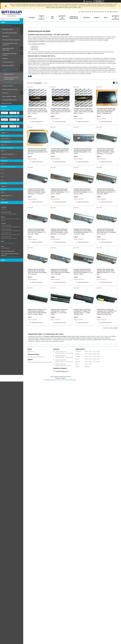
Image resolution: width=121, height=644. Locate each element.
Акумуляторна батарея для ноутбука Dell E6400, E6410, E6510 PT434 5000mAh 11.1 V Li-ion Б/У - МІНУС (60, 191)
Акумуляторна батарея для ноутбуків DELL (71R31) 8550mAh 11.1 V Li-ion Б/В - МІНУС (59, 312)
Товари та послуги (6, 26)
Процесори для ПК (7, 29)
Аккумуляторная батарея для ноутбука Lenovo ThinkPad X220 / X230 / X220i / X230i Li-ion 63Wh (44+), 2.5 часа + (84, 111)
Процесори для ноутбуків (9, 33)
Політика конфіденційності (70, 380)
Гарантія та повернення (74, 18)
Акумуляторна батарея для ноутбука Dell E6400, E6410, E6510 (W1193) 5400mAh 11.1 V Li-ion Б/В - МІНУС (37, 231)
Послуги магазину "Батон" (10, 100)
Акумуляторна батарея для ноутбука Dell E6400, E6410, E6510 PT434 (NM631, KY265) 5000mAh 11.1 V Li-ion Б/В (60, 231)
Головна (32, 18)
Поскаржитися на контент (56, 380)
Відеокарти (5, 36)
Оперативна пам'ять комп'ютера (8, 49)
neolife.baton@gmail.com (8, 243)
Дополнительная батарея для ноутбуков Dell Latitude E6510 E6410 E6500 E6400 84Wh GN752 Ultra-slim (38, 151)
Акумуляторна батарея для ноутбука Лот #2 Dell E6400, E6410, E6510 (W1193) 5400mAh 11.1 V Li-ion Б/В (60, 272)
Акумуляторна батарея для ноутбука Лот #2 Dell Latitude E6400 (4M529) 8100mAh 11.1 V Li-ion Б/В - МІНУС (83, 231)
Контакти (87, 18)
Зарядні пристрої (9, 74)
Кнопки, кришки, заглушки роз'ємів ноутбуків (11, 78)
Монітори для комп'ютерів (10, 89)
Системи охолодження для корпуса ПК (10, 44)
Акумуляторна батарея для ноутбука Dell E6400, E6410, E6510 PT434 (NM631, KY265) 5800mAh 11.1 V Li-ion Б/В (106, 151)
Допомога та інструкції (116, 18)
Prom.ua (69, 377)
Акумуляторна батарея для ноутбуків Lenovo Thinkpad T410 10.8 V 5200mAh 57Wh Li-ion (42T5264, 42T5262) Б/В (107, 312)
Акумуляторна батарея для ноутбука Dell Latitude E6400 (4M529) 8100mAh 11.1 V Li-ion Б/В (106, 272)
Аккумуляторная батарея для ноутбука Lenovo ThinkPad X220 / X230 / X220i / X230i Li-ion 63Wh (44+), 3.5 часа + (38, 111)
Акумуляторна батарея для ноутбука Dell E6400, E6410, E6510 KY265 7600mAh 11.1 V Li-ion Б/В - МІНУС (83, 191)
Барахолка (5, 93)
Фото (106, 18)
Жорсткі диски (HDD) (8, 66)
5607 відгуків (89, 1)
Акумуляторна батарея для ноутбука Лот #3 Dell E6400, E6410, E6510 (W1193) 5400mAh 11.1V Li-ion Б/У (37, 272)
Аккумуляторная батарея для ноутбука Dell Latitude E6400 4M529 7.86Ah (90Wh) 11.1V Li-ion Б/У (60, 151)
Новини (96, 18)
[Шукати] (21, 20)
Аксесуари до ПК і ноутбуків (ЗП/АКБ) (10, 70)
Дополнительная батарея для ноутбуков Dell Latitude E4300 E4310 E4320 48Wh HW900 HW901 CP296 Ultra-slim (106, 111)
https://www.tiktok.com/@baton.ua (10, 257)
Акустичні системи (7, 86)
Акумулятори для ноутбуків (11, 82)
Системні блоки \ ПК (8, 62)
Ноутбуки (5, 59)
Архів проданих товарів (9, 96)
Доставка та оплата (62, 18)
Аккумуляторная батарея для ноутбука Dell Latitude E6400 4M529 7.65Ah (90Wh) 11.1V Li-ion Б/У (83, 151)
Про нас (52, 18)
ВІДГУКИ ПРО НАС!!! (6, 103)
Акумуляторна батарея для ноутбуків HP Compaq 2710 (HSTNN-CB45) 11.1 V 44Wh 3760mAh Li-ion (82, 312)
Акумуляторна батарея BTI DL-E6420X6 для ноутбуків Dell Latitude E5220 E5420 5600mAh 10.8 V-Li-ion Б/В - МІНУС (37, 312)
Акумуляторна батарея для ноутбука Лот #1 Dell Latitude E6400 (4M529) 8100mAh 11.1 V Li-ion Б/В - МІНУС (106, 191)
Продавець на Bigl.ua (60, 378)
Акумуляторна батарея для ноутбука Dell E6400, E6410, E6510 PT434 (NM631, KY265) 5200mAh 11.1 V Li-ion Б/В (37, 191)
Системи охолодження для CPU (11, 40)
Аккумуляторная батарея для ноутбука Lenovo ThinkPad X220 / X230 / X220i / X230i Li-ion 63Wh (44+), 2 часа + (61, 111)
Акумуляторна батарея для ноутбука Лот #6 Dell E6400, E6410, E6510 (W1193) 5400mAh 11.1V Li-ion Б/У (106, 231)
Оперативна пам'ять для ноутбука (9, 54)
